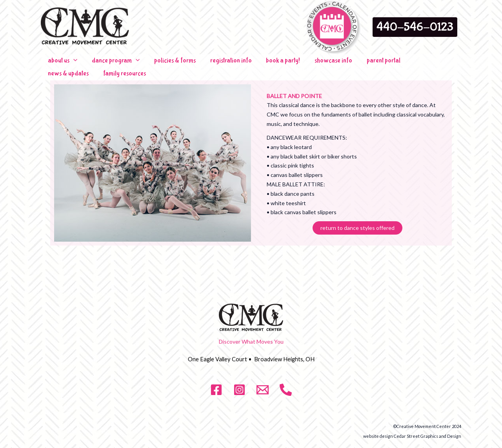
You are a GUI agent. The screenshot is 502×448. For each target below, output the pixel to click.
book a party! (254, 64)
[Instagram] (239, 383)
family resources (436, 64)
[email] (263, 383)
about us (59, 64)
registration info (208, 64)
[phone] (286, 383)
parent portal (341, 64)
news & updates (386, 64)
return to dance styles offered (357, 221)
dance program (106, 64)
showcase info (298, 64)
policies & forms (159, 64)
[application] (70, 64)
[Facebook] (216, 383)
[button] (415, 27)
